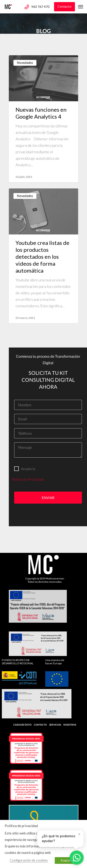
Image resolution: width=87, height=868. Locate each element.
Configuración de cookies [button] (29, 860)
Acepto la (25, 469)
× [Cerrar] (79, 834)
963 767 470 (40, 7)
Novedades (25, 63)
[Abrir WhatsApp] (77, 858)
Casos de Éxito (22, 725)
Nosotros (70, 725)
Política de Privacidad (28, 479)
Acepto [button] (66, 860)
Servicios (55, 725)
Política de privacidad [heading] (21, 826)
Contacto (64, 6)
